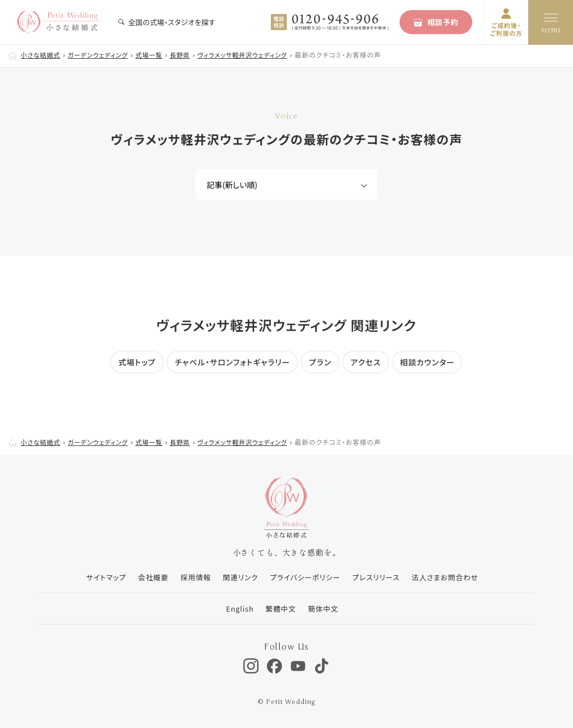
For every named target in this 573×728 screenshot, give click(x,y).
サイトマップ (99, 577)
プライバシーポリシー (306, 577)
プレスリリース (378, 577)
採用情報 (192, 577)
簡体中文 (324, 609)
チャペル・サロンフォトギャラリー (232, 362)
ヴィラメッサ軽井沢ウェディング (256, 55)
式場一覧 (157, 55)
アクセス (365, 362)
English (237, 609)
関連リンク (238, 577)
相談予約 (436, 22)
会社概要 (148, 577)
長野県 (190, 55)
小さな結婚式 (42, 55)
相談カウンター (428, 362)
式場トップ (137, 362)
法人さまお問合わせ (450, 577)
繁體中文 (280, 609)
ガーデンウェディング (103, 55)
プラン (320, 362)
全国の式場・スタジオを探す (166, 22)
